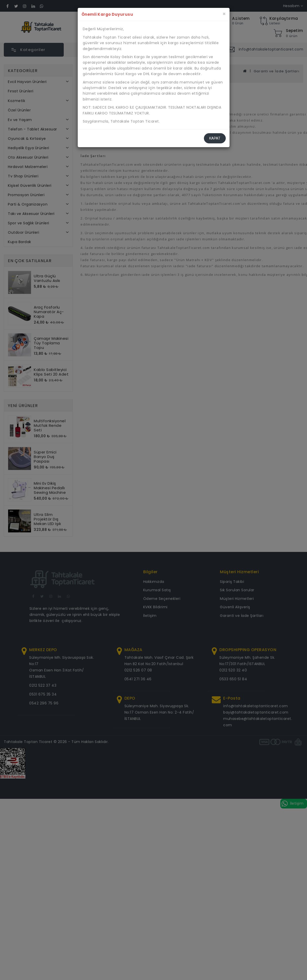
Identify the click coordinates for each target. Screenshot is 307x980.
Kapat (215, 138)
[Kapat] (224, 14)
